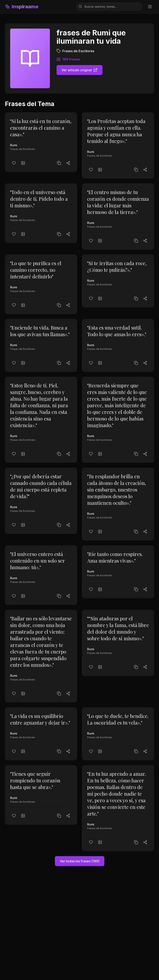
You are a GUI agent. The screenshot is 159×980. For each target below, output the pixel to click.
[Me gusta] (14, 163)
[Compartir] (68, 163)
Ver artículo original (79, 70)
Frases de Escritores (23, 149)
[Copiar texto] (59, 163)
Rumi (14, 145)
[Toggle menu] (150, 7)
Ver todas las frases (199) (80, 861)
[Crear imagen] (23, 163)
